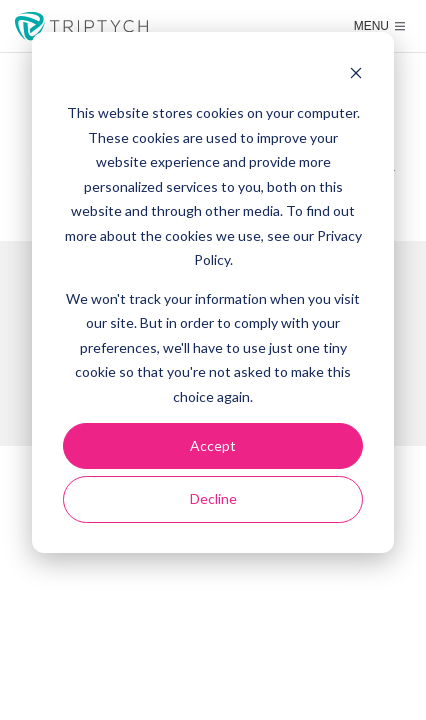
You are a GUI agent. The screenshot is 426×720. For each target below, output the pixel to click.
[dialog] (213, 292)
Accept (213, 445)
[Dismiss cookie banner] (356, 75)
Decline (213, 498)
